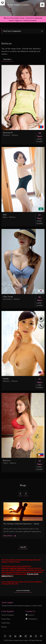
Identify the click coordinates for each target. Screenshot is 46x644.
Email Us (31, 615)
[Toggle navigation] (42, 5)
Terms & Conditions (8, 615)
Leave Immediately (23, 590)
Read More (7, 59)
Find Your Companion (12, 31)
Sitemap (4, 627)
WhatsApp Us (33, 619)
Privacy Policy (6, 619)
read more (8, 536)
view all (23, 547)
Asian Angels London (18, 5)
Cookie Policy (6, 623)
